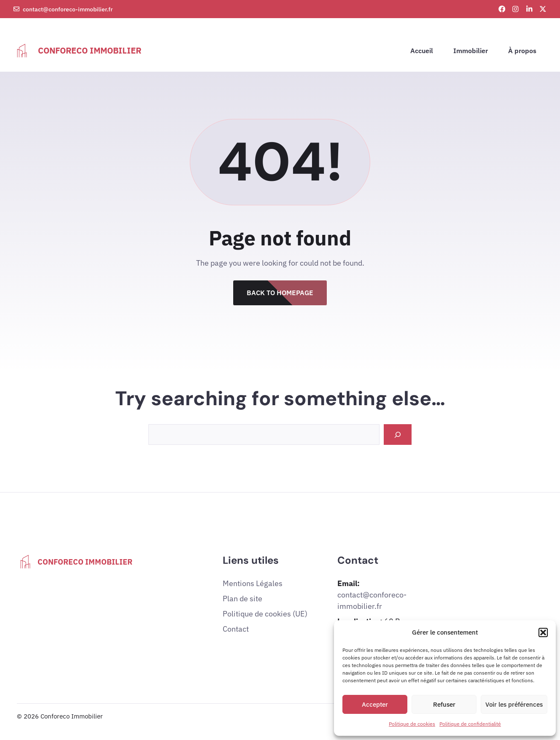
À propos (522, 51)
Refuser (444, 704)
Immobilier (471, 51)
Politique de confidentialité (470, 724)
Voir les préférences (514, 704)
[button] (543, 632)
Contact (236, 629)
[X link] (543, 9)
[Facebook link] (502, 9)
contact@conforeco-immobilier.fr (68, 9)
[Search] (398, 435)
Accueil (422, 51)
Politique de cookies (412, 724)
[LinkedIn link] (529, 9)
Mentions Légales (253, 583)
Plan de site (242, 599)
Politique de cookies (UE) (265, 614)
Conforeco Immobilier (90, 50)
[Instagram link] (516, 9)
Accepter (375, 704)
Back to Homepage (280, 293)
